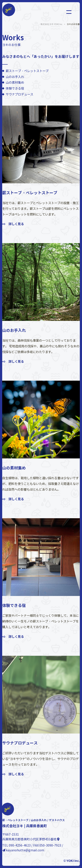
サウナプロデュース (19, 94)
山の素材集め (15, 83)
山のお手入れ (15, 77)
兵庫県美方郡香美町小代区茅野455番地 (31, 839)
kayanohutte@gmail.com (23, 850)
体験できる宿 (15, 88)
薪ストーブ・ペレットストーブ (27, 71)
